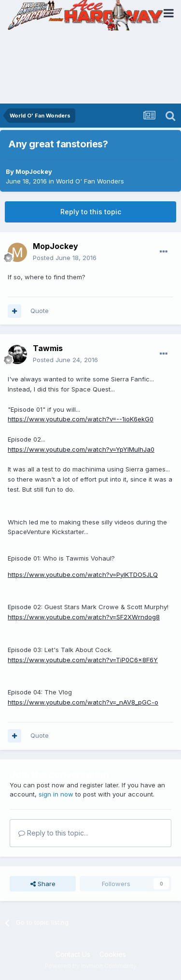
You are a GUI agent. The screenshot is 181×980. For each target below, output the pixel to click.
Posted (65, 258)
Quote (40, 311)
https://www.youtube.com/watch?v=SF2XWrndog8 (84, 617)
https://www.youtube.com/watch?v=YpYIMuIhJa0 (81, 449)
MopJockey (34, 171)
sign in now (56, 794)
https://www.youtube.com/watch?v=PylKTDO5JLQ (83, 575)
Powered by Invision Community (91, 966)
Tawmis (48, 348)
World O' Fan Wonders (90, 181)
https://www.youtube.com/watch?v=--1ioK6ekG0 (81, 419)
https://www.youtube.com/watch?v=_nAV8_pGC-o (83, 702)
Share (43, 884)
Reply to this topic (91, 212)
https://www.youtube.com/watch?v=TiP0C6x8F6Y (83, 660)
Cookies (113, 954)
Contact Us (73, 954)
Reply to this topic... (53, 833)
